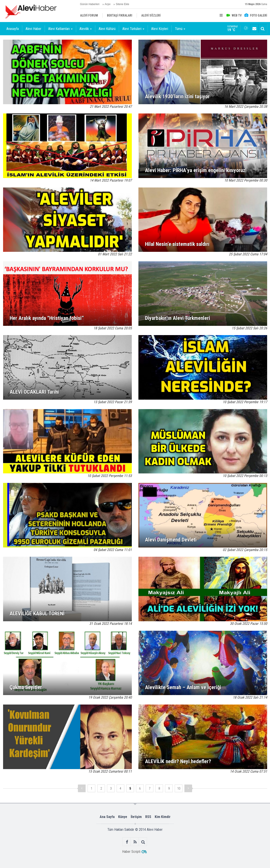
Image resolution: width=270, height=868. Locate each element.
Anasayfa (13, 29)
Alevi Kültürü (107, 29)
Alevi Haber (33, 29)
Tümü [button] (180, 29)
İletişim (136, 817)
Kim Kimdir (163, 817)
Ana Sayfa (107, 817)
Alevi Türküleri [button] (133, 29)
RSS (148, 817)
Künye (123, 817)
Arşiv (108, 4)
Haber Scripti (131, 852)
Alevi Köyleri (160, 29)
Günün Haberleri (90, 4)
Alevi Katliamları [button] (60, 29)
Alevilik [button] (86, 29)
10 (179, 788)
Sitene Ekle (122, 4)
